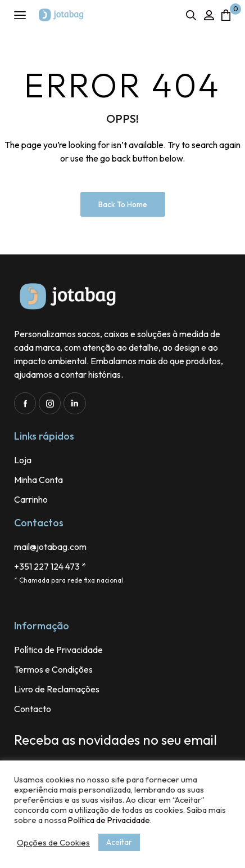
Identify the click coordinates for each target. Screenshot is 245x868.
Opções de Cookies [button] (53, 843)
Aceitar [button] (119, 842)
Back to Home (123, 204)
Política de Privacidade (109, 820)
